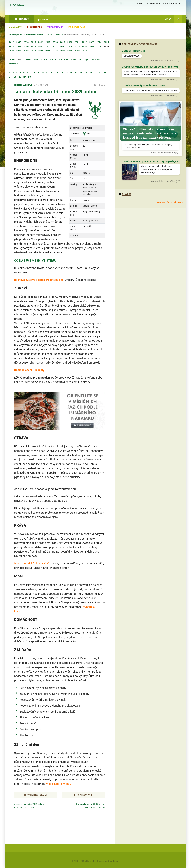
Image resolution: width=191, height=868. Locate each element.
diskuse (125, 194)
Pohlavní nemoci (77, 27)
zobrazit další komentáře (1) (164, 61)
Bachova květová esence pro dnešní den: (39, 280)
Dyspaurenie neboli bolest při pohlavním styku (150, 67)
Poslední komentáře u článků (138, 44)
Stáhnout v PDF (84, 795)
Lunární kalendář (35, 35)
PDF (102, 86)
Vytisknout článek (36, 795)
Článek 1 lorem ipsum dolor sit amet (143, 86)
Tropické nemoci (55, 27)
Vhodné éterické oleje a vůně (32, 563)
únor (58, 35)
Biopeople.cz (17, 5)
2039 (49, 35)
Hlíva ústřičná (34, 27)
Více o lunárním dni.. (58, 784)
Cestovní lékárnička (134, 51)
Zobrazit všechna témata (169, 202)
